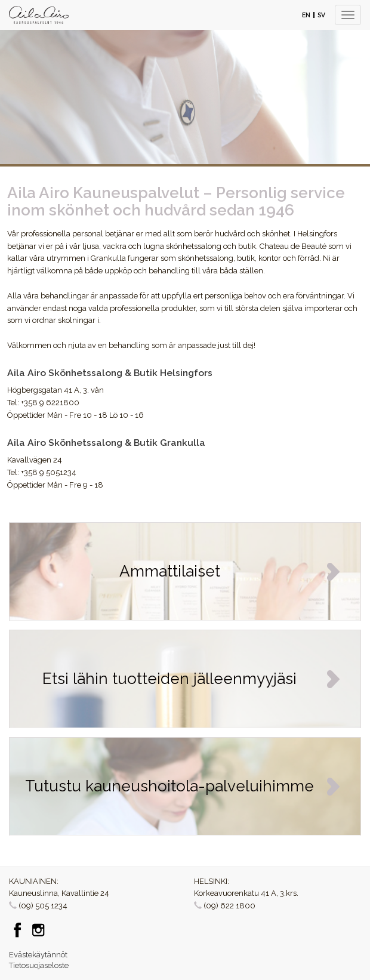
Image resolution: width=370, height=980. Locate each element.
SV (321, 15)
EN (306, 15)
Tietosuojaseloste (39, 965)
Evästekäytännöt (38, 955)
